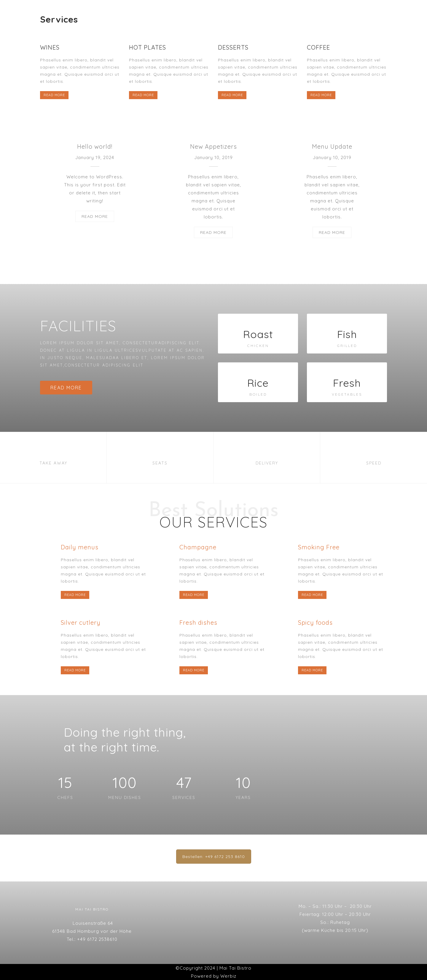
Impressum (234, 11)
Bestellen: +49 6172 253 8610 (214, 857)
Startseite (122, 11)
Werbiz (228, 976)
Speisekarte (162, 11)
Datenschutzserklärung (289, 11)
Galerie (198, 11)
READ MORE (54, 95)
